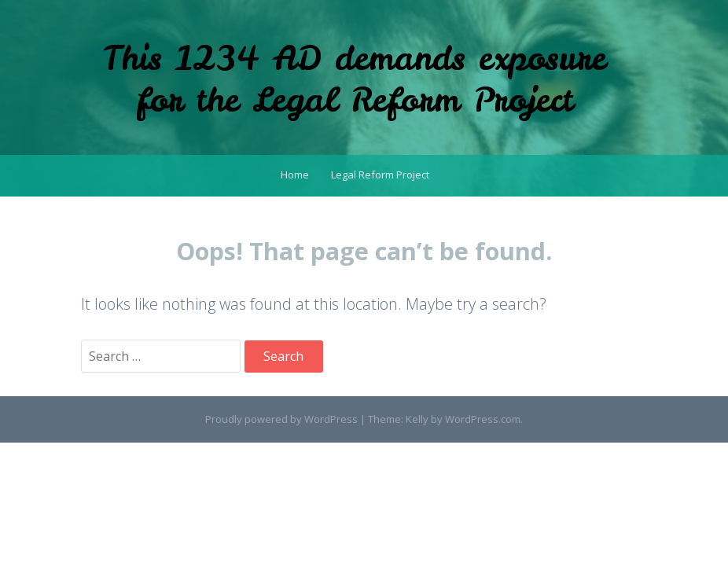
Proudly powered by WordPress (281, 419)
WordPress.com (483, 419)
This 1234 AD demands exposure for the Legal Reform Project (355, 79)
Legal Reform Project (380, 175)
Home (295, 175)
